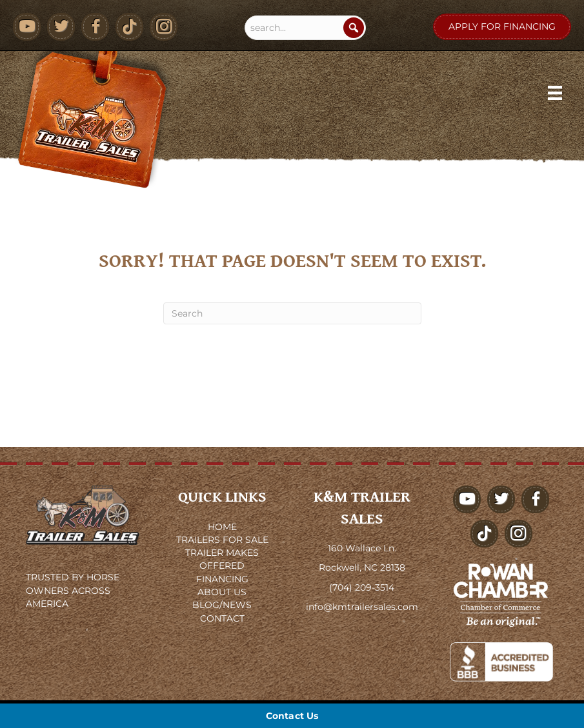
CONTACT (222, 618)
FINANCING (222, 579)
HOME (222, 527)
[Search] (354, 28)
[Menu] (555, 93)
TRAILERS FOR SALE (222, 540)
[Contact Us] (292, 716)
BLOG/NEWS (222, 605)
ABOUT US (222, 592)
